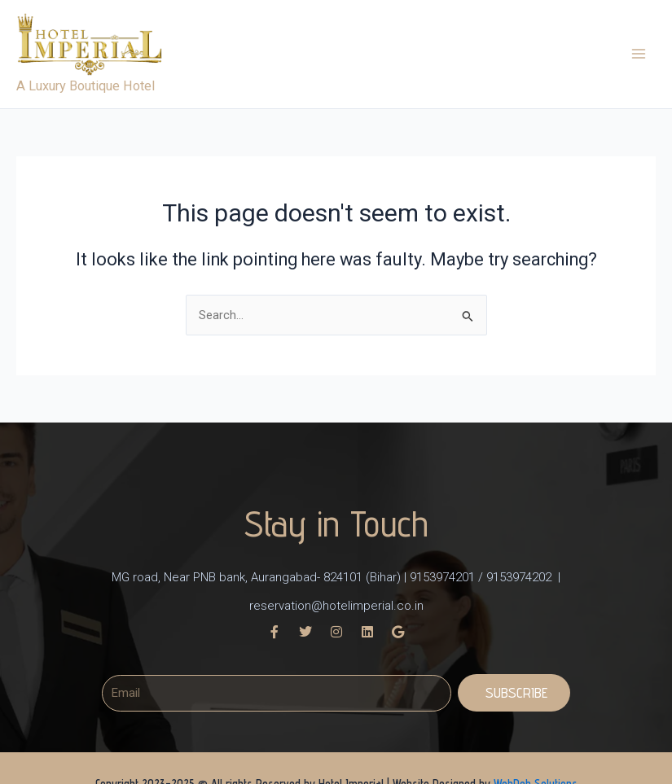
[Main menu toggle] (639, 60)
